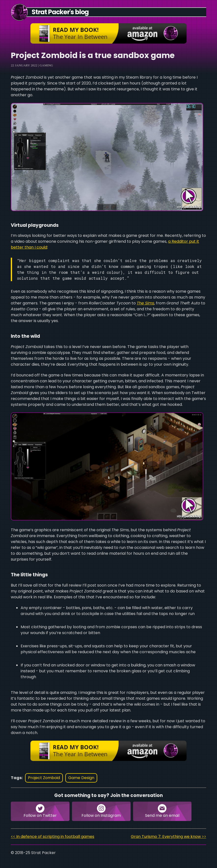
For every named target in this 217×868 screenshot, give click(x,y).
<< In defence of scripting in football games (53, 837)
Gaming (46, 65)
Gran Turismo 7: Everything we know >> (169, 837)
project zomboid (44, 778)
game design (81, 778)
